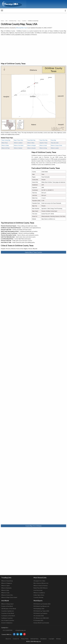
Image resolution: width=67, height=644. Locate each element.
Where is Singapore (7, 583)
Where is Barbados (6, 588)
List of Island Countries (8, 620)
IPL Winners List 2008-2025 (41, 618)
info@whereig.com (21, 630)
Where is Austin (43, 145)
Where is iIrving (43, 148)
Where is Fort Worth (19, 145)
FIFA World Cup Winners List (41, 606)
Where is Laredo (55, 148)
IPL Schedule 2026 (39, 616)
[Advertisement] (33, 49)
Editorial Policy (35, 639)
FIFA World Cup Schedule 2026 (42, 604)
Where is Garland (18, 148)
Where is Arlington (32, 145)
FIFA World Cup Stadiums (40, 613)
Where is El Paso (6, 148)
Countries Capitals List (8, 611)
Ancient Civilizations (7, 623)
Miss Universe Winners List (41, 583)
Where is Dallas (5, 145)
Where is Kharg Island (7, 604)
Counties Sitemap (38, 597)
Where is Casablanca (39, 593)
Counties (24, 21)
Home (2, 21)
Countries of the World (8, 613)
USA (6, 21)
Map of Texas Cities (19, 140)
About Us (8, 639)
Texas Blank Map (31, 140)
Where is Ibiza (5, 590)
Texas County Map (6, 140)
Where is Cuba (5, 593)
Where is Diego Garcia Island (9, 597)
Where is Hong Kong (7, 581)
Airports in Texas (43, 143)
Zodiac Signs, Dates (39, 595)
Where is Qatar (5, 586)
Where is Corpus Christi (56, 145)
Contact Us (16, 639)
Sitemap (58, 639)
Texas (19, 21)
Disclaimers (44, 639)
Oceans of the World (7, 606)
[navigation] (2, 11)
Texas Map (53, 140)
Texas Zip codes (55, 143)
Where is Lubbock (18, 143)
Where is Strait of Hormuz (41, 586)
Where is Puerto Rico (7, 595)
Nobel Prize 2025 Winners (41, 588)
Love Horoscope (38, 590)
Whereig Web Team (22, 28)
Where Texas (5, 143)
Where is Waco (31, 143)
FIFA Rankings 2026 (39, 609)
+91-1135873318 (7, 630)
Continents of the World (8, 616)
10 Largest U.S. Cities (39, 581)
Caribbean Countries (7, 618)
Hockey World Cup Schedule (41, 623)
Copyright (51, 639)
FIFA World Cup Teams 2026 (41, 611)
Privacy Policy (25, 639)
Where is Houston (32, 148)
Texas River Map (43, 140)
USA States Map (13, 21)
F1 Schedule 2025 (38, 620)
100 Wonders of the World (9, 609)
